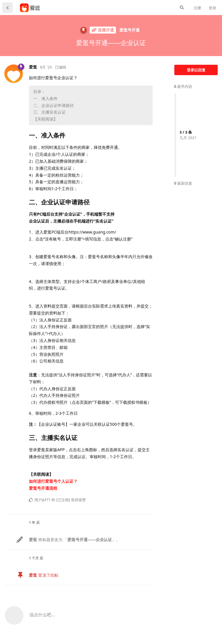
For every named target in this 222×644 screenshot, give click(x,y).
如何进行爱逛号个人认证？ (53, 481)
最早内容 (183, 86)
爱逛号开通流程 (43, 488)
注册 (197, 8)
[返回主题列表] (8, 8)
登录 (212, 8)
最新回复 (183, 183)
